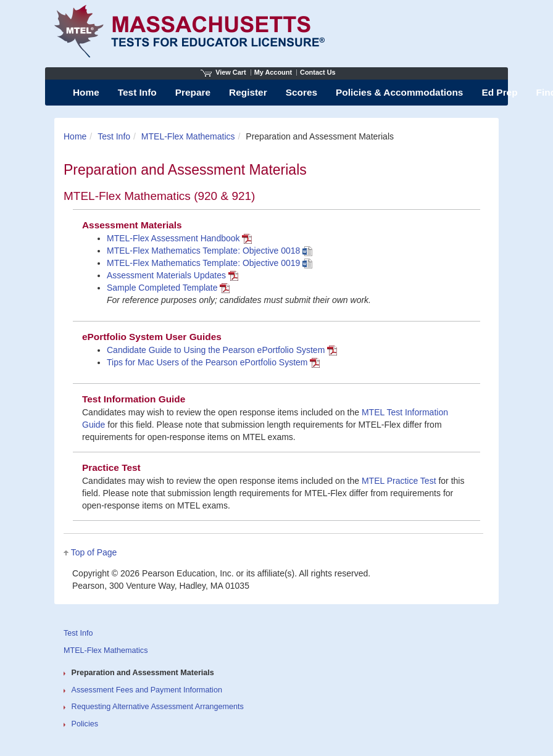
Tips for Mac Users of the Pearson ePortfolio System (213, 362)
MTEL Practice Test (400, 481)
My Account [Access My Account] (273, 72)
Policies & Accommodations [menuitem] (399, 92)
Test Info (114, 136)
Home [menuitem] (86, 92)
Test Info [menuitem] (137, 92)
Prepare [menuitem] (193, 92)
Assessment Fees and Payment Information (147, 690)
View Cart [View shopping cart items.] (223, 72)
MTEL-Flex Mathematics (188, 136)
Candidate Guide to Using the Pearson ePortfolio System (222, 350)
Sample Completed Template (168, 288)
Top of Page (94, 552)
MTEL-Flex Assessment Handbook (179, 238)
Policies (85, 724)
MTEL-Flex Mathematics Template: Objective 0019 (210, 263)
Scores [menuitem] (301, 92)
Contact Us (318, 72)
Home (75, 136)
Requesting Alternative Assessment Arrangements (158, 707)
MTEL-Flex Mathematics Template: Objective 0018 (210, 251)
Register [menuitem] (248, 92)
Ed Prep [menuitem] (499, 92)
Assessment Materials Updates (173, 275)
